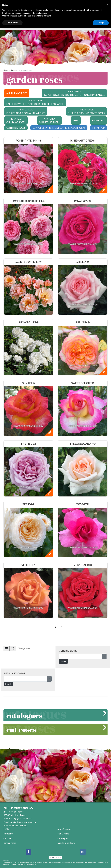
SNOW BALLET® (28, 322)
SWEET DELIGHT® (83, 383)
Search (63, 661)
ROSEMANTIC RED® (83, 141)
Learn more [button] (12, 23)
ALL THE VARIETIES (17, 93)
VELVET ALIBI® (83, 565)
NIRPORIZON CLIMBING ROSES (16, 120)
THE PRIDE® (28, 444)
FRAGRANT (98, 120)
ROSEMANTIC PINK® (28, 141)
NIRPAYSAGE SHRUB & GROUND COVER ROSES (87, 111)
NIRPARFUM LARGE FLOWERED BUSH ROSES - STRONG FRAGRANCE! (74, 93)
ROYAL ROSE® (83, 201)
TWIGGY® (83, 504)
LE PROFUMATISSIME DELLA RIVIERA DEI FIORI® (59, 128)
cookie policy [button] (42, 13)
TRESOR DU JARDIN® (83, 444)
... (50, 627)
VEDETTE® (28, 565)
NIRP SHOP (98, 128)
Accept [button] (101, 23)
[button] (107, 5)
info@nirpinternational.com (24, 822)
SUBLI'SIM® (83, 322)
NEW (76, 120)
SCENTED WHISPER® (28, 262)
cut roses (56, 729)
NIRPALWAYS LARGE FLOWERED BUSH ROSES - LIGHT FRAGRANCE (35, 102)
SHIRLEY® (83, 262)
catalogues (56, 715)
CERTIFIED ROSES (16, 128)
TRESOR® (28, 504)
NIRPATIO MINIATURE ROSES (49, 120)
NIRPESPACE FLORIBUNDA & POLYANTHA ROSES (26, 111)
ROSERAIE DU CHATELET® (28, 201)
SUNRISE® (28, 383)
